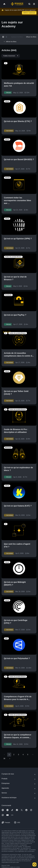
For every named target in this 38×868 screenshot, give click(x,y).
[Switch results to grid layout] (3, 37)
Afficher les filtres (10, 42)
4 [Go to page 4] (23, 755)
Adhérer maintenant (29, 13)
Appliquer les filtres (17, 37)
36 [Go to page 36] (4, 759)
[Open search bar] (29, 4)
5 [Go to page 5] (28, 755)
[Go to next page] (10, 759)
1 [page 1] (9, 755)
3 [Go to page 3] (18, 755)
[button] (34, 4)
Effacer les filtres (31, 37)
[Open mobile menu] (34, 4)
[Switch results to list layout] (6, 37)
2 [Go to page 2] (14, 755)
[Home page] (17, 4)
